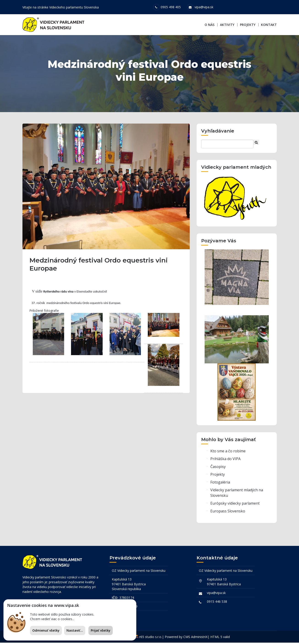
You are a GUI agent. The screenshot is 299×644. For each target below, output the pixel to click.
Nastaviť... (75, 630)
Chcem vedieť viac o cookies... (52, 619)
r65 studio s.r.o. (151, 638)
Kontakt (269, 25)
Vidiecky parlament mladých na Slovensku (237, 495)
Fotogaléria (220, 484)
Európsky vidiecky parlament (235, 505)
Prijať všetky (101, 630)
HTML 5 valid (220, 638)
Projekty (248, 25)
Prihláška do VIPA (225, 461)
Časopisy (218, 469)
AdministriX (199, 638)
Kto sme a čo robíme (228, 453)
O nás (210, 25)
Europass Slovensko (228, 513)
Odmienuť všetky (46, 630)
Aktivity (227, 25)
